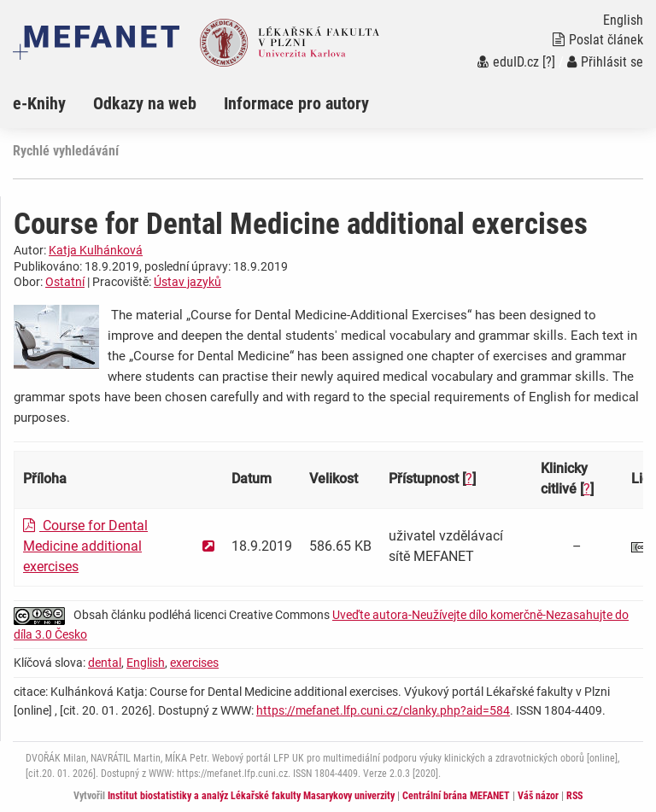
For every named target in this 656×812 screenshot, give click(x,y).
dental (105, 663)
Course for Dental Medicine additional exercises (85, 546)
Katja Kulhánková (96, 250)
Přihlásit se (605, 62)
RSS (574, 796)
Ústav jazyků (187, 282)
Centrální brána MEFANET (456, 796)
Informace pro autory (296, 103)
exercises (194, 663)
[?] (549, 62)
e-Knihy (39, 103)
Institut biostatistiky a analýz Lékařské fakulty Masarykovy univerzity (251, 796)
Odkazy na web (145, 103)
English (146, 663)
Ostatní (65, 282)
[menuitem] (53, 103)
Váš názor (538, 796)
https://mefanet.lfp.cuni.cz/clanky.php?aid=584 (383, 710)
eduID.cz (508, 62)
